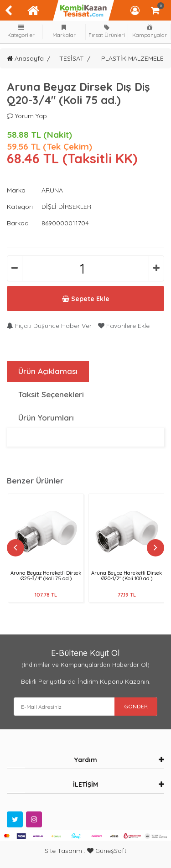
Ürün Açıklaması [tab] (48, 371)
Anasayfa (25, 58)
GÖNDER (136, 706)
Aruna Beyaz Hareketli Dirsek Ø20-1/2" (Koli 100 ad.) (127, 576)
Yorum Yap (27, 116)
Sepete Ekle (86, 299)
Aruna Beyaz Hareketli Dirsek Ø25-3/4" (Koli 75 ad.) (46, 576)
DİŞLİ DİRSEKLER (66, 207)
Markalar (64, 31)
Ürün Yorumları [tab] (46, 418)
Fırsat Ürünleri (107, 31)
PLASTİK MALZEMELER (135, 58)
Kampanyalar (150, 31)
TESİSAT (72, 58)
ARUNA (52, 190)
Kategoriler (21, 31)
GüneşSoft (107, 851)
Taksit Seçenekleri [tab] (51, 394)
